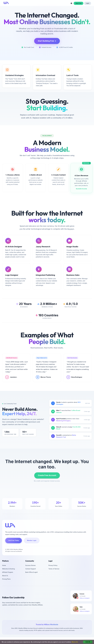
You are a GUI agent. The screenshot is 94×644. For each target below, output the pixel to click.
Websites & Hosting (8, 569)
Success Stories (30, 565)
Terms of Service (54, 569)
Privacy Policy (53, 565)
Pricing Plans (6, 579)
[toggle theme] (71, 3)
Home (4, 565)
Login (88, 3)
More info (75, 642)
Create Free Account (47, 475)
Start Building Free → (47, 41)
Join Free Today (14, 541)
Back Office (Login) (31, 572)
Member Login (32, 541)
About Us (5, 576)
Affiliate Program (8, 572)
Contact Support (31, 569)
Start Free (78, 3)
